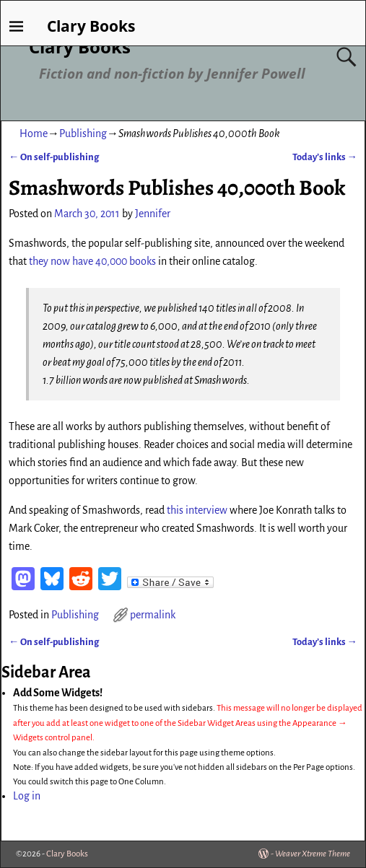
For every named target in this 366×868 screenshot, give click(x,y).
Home (34, 133)
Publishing (83, 133)
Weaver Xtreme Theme (313, 854)
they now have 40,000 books (92, 261)
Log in (27, 796)
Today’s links (325, 157)
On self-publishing (54, 157)
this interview (197, 510)
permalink (153, 615)
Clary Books (80, 47)
